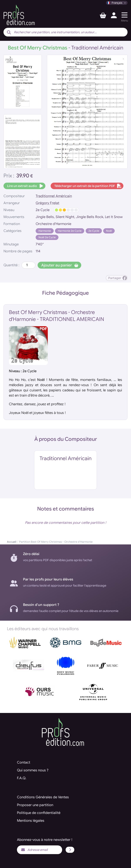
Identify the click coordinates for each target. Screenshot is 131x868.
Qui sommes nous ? (33, 770)
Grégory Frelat (47, 203)
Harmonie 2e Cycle (70, 231)
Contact (24, 762)
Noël (109, 231)
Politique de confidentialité (39, 813)
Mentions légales (31, 821)
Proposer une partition (35, 805)
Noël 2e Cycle (47, 237)
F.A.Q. (22, 778)
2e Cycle (94, 231)
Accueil (12, 542)
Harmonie (45, 231)
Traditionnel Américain (54, 196)
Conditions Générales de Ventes (43, 797)
